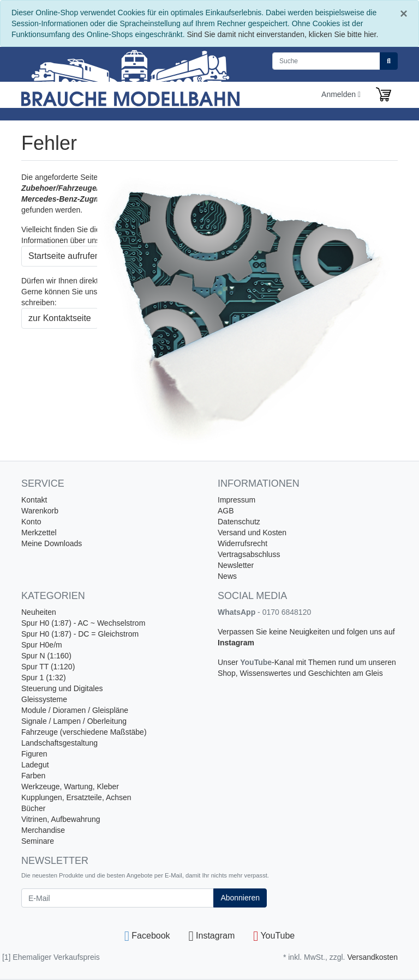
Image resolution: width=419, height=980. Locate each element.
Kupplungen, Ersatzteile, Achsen (76, 797)
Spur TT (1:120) (48, 667)
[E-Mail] (118, 898)
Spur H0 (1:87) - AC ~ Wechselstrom (83, 623)
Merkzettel (39, 533)
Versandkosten (372, 957)
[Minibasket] (384, 94)
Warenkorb (40, 511)
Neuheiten (39, 612)
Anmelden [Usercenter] (341, 94)
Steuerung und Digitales (62, 688)
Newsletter (236, 565)
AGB (226, 511)
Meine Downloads (52, 543)
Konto (31, 522)
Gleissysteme (44, 699)
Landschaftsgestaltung (59, 743)
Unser (229, 662)
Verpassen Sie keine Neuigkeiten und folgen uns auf (306, 632)
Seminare (38, 841)
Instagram (236, 643)
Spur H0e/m (42, 645)
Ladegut (35, 765)
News (227, 576)
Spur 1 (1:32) (44, 677)
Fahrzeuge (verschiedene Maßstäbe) (84, 732)
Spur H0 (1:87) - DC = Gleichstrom (80, 634)
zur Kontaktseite (60, 318)
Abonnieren (240, 898)
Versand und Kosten (252, 533)
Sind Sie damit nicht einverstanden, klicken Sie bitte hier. (282, 34)
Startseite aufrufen (64, 256)
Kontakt (34, 500)
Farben (33, 776)
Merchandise (43, 830)
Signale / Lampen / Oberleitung (74, 721)
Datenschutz (239, 522)
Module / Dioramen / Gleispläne (75, 710)
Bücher (33, 808)
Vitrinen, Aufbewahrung (61, 819)
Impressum (237, 500)
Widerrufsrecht (243, 543)
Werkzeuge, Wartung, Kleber (70, 787)
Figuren (34, 754)
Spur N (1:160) (46, 656)
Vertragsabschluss (249, 554)
